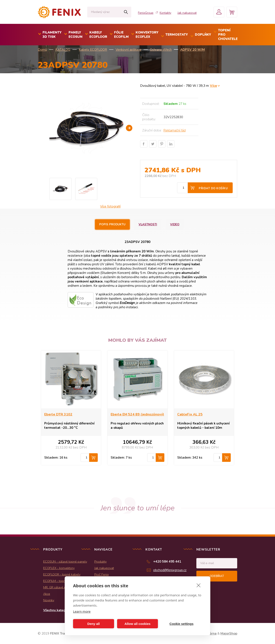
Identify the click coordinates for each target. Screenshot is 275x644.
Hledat (126, 12)
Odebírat (217, 576)
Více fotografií (110, 206)
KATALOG (63, 50)
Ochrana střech (161, 50)
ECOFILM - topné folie (59, 581)
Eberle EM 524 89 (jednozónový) (137, 414)
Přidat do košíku (213, 188)
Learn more (82, 611)
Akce (47, 594)
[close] (199, 585)
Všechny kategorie (57, 610)
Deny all (94, 624)
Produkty (100, 562)
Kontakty (165, 13)
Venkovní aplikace (128, 50)
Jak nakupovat (187, 13)
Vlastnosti (148, 224)
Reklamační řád (175, 130)
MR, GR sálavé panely (58, 587)
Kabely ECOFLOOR (93, 50)
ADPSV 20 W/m (192, 50)
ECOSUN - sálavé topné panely (65, 562)
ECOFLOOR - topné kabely (62, 574)
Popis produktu (112, 224)
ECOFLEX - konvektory (59, 568)
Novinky (49, 600)
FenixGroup (146, 13)
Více (213, 86)
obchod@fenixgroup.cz (170, 570)
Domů (42, 50)
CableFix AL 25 (190, 414)
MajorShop (229, 633)
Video (175, 224)
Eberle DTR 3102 (58, 414)
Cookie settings (182, 624)
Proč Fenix (102, 574)
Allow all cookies (138, 624)
